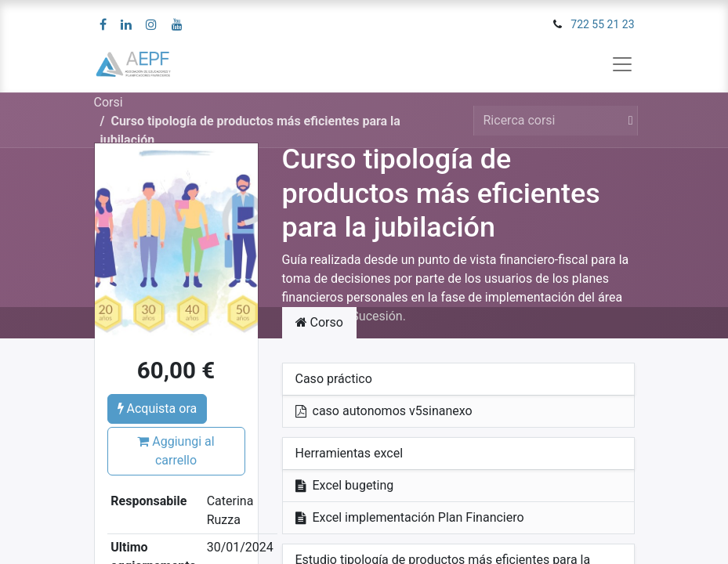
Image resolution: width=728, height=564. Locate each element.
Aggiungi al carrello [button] (176, 451)
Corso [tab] (319, 322)
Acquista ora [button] (158, 409)
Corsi (109, 102)
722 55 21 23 (602, 24)
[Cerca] (628, 121)
